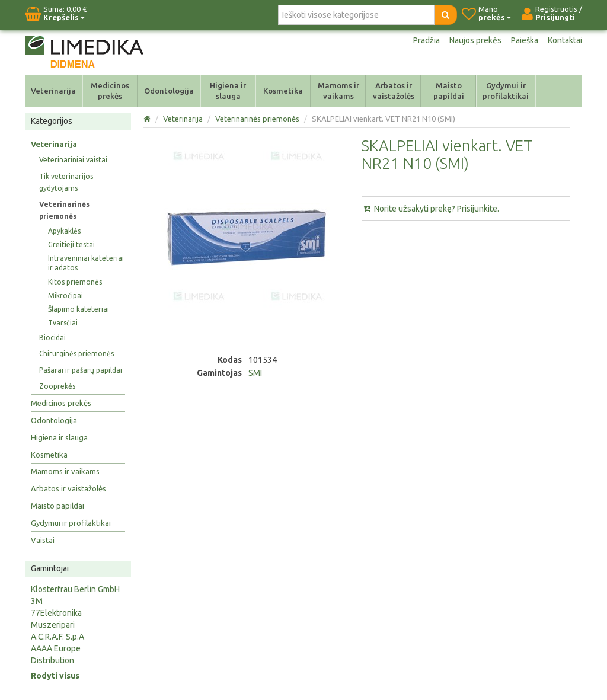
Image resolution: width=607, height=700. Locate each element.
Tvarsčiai (63, 323)
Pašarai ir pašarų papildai (81, 370)
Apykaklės (64, 231)
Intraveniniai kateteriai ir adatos (86, 263)
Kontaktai (565, 40)
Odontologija (169, 91)
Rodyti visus (55, 676)
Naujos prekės (475, 40)
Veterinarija (53, 91)
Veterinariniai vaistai (73, 160)
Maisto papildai (449, 91)
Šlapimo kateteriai (79, 309)
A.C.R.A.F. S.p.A (57, 637)
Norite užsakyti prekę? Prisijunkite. (430, 209)
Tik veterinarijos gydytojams (66, 182)
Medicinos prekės (110, 91)
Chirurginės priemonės (76, 354)
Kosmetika (283, 91)
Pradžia (427, 40)
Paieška (525, 40)
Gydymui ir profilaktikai (506, 91)
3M (37, 601)
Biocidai (52, 338)
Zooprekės (57, 386)
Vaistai (43, 540)
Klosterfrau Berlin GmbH (75, 589)
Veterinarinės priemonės (64, 210)
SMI (255, 373)
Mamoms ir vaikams (338, 91)
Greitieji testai (71, 244)
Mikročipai (66, 295)
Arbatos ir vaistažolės (394, 91)
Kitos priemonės (75, 282)
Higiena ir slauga (228, 91)
